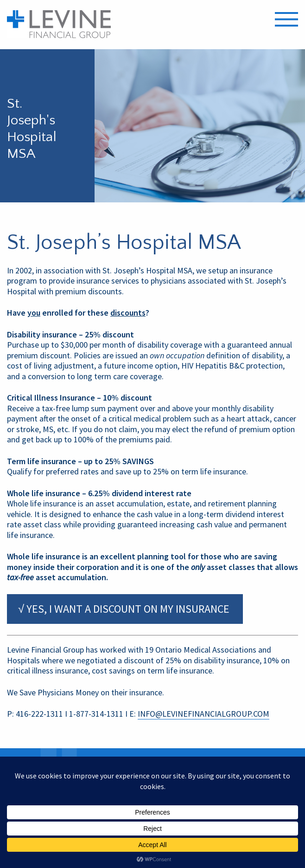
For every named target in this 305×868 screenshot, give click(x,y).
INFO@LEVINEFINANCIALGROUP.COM (203, 714)
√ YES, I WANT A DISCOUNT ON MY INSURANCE (125, 609)
